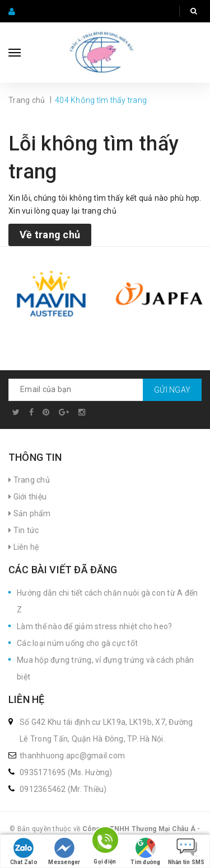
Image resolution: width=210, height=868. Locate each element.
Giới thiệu (27, 497)
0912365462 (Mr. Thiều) (63, 789)
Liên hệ (24, 547)
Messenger (64, 852)
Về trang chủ (50, 235)
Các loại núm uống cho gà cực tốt (77, 643)
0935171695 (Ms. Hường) (66, 772)
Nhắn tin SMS (186, 852)
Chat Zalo (24, 852)
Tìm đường (145, 852)
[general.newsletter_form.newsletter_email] (105, 390)
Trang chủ (29, 480)
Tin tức (24, 530)
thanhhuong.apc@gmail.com (72, 756)
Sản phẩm (30, 513)
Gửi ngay (172, 390)
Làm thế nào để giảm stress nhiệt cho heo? (94, 626)
